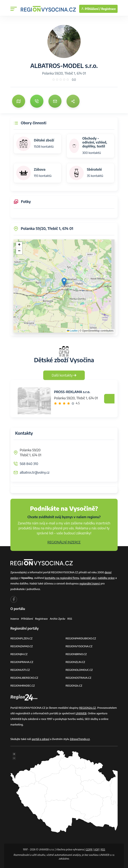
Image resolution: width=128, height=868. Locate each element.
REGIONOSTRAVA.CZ (79, 678)
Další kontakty (64, 375)
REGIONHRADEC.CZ (23, 686)
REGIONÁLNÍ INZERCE (64, 542)
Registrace (108, 9)
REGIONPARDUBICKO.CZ (81, 638)
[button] (64, 282)
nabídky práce (106, 578)
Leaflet (72, 331)
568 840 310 (29, 464)
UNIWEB (81, 713)
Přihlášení (27, 619)
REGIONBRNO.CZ (76, 654)
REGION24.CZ (74, 686)
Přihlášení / (91, 9)
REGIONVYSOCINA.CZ (79, 646)
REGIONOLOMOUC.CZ (79, 670)
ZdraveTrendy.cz (80, 739)
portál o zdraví (41, 739)
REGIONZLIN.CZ (75, 662)
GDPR (89, 849)
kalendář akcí (88, 578)
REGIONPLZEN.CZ (22, 638)
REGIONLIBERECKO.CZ (24, 678)
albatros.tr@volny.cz (35, 472)
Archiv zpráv (58, 619)
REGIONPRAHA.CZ (22, 662)
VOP (97, 849)
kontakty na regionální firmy (62, 578)
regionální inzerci (90, 583)
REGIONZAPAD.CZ (22, 646)
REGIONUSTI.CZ (20, 670)
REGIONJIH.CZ (19, 654)
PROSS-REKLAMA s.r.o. (72, 392)
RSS (70, 619)
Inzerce (15, 619)
